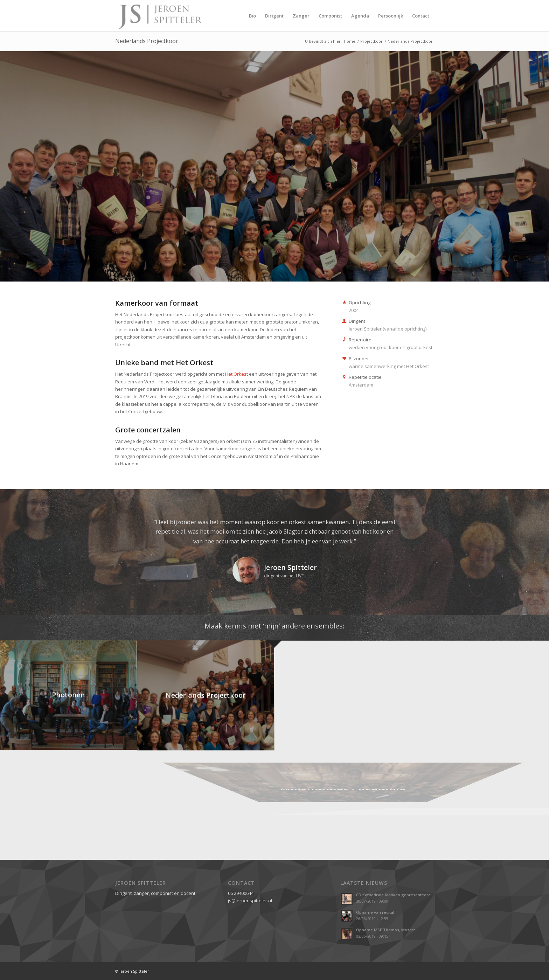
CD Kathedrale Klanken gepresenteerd (393, 895)
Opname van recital (375, 912)
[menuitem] (252, 16)
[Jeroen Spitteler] (160, 16)
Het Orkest (237, 374)
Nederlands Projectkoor (147, 41)
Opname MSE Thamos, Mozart (385, 930)
